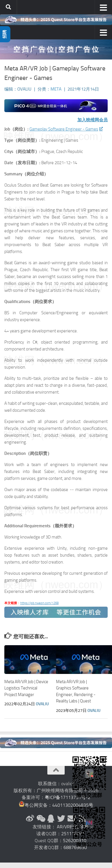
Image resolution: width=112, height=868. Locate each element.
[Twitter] (61, 819)
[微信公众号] (40, 819)
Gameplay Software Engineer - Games (66, 129)
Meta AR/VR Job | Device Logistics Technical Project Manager (26, 688)
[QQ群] (51, 819)
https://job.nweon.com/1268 (39, 603)
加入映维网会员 (93, 120)
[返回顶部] (56, 770)
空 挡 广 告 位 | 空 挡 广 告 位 (56, 49)
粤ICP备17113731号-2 (68, 797)
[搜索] (8, 7)
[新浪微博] (30, 819)
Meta (56, 89)
